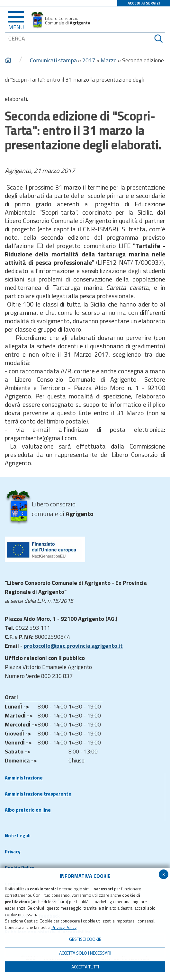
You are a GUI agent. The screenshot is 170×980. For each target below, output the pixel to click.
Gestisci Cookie (85, 939)
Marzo (109, 60)
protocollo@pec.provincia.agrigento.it (73, 646)
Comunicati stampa (53, 60)
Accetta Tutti (85, 967)
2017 (89, 60)
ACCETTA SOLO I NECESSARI (85, 953)
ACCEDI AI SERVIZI (144, 3)
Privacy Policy (64, 927)
